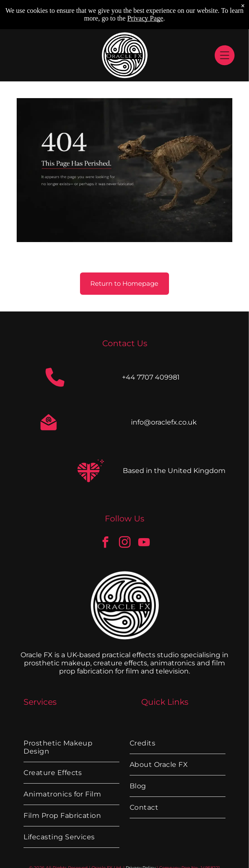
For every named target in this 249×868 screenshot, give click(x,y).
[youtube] (144, 543)
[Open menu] (225, 55)
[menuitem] (71, 747)
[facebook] (105, 543)
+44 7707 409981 (151, 377)
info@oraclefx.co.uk (164, 422)
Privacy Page (145, 18)
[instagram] (124, 543)
